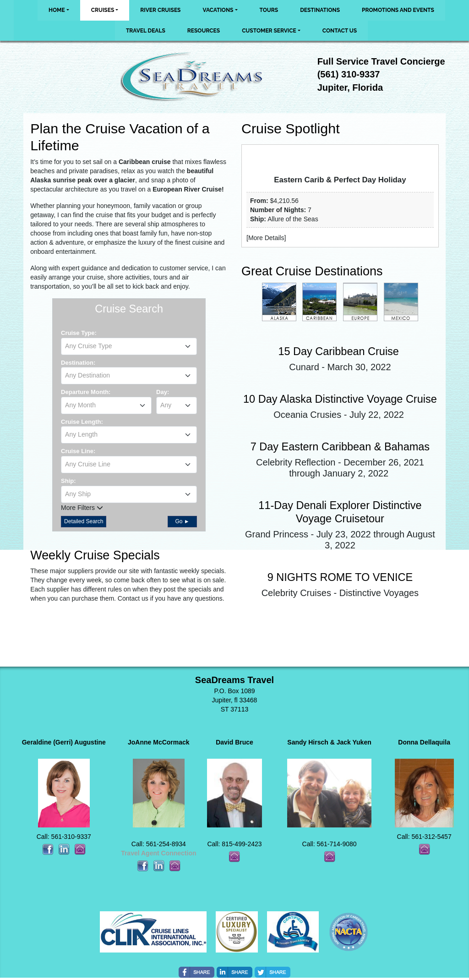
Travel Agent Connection (158, 853)
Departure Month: (86, 392)
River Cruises (160, 10)
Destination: (78, 363)
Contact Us (340, 31)
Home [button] (57, 10)
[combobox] (129, 346)
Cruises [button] (103, 10)
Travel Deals (146, 31)
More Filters (82, 508)
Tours (269, 10)
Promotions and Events (398, 10)
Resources (204, 31)
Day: (163, 392)
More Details (266, 238)
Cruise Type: (79, 333)
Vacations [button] (218, 10)
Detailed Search (84, 521)
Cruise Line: (78, 451)
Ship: (68, 481)
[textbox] (129, 346)
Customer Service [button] (269, 31)
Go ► (182, 521)
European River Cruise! (188, 189)
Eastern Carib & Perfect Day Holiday (340, 180)
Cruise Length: (82, 422)
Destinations (320, 10)
